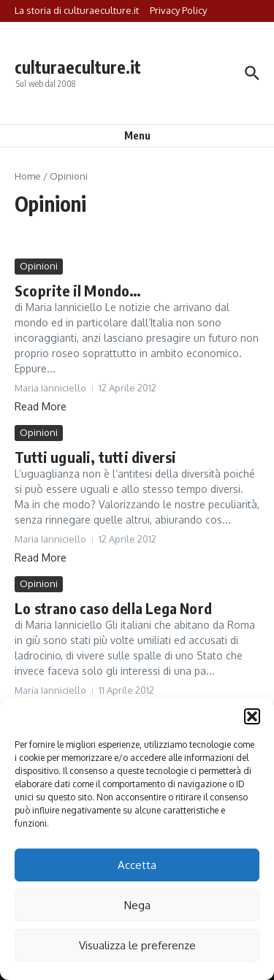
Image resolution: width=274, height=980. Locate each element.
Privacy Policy (178, 10)
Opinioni (39, 266)
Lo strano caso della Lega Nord (113, 608)
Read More (41, 406)
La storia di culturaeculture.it (77, 10)
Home (28, 176)
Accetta (137, 865)
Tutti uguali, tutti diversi (95, 457)
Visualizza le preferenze (137, 945)
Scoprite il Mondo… (78, 290)
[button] (252, 716)
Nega (137, 905)
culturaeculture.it (78, 67)
